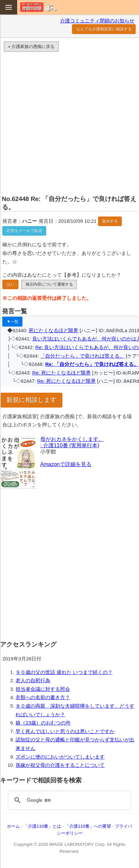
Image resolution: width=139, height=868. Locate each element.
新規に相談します (31, 400)
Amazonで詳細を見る (66, 464)
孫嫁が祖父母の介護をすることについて (60, 765)
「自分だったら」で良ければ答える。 (82, 356)
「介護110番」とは (42, 826)
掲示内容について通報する (49, 284)
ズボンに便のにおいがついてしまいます (60, 757)
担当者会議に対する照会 (43, 689)
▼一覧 (13, 322)
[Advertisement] (69, 125)
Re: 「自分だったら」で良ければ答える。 (92, 364)
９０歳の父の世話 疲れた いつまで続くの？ (64, 672)
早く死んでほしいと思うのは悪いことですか (65, 731)
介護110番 (38, 7)
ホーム (13, 826)
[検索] (69, 800)
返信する (110, 221)
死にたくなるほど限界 (53, 331)
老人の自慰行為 (33, 681)
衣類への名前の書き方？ (43, 697)
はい (11, 284)
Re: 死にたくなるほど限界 (62, 373)
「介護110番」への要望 (88, 826)
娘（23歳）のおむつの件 (43, 723)
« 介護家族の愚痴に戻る (31, 46)
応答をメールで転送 (24, 231)
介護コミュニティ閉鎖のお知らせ (97, 21)
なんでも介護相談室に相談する (104, 29)
